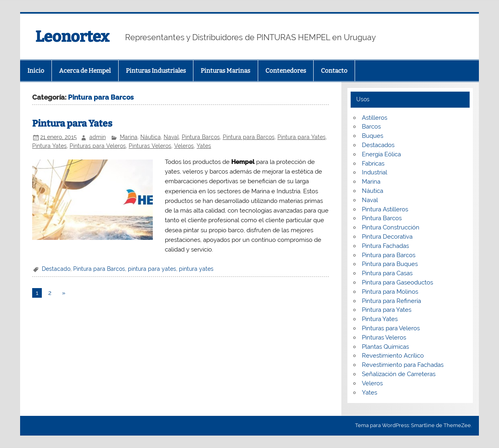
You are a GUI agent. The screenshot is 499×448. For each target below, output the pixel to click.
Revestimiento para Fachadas (403, 365)
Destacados (378, 145)
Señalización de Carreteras (399, 374)
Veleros (184, 146)
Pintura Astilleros (385, 209)
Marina (129, 137)
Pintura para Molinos (390, 292)
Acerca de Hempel (85, 71)
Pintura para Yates (72, 124)
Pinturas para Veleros (98, 146)
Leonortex (72, 37)
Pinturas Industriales (156, 71)
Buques (373, 136)
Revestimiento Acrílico (393, 356)
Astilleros (375, 118)
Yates (204, 146)
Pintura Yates (49, 146)
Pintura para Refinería (391, 301)
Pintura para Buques (390, 264)
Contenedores (286, 71)
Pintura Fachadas (385, 246)
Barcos (371, 127)
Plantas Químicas (385, 347)
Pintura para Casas (387, 273)
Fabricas (373, 164)
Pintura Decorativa (387, 237)
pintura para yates (152, 269)
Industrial (375, 172)
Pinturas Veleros (150, 146)
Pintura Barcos (201, 137)
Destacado (56, 269)
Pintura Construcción (391, 227)
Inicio (36, 71)
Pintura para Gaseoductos (397, 282)
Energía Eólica (381, 154)
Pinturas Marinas (225, 71)
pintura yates (196, 269)
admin (98, 137)
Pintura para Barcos (249, 137)
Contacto (334, 71)
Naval (171, 137)
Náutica (151, 137)
